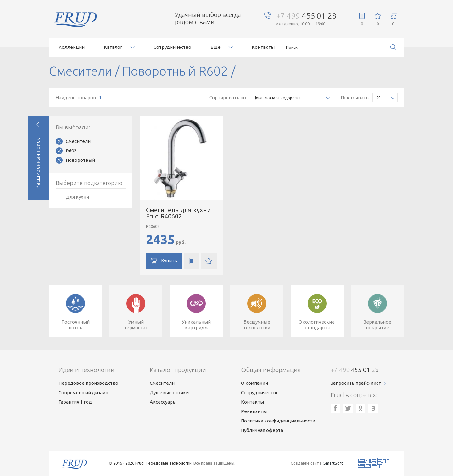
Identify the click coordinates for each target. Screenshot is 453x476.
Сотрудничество (172, 47)
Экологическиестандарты (317, 325)
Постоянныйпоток (75, 325)
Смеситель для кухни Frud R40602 (179, 213)
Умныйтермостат (136, 325)
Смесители (78, 141)
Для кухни (77, 197)
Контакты (263, 47)
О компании (254, 383)
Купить (169, 261)
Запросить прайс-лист (356, 383)
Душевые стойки (169, 392)
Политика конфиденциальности (278, 421)
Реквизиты (254, 411)
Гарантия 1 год (75, 402)
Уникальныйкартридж (196, 325)
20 (387, 98)
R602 (71, 151)
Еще (215, 47)
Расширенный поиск (38, 163)
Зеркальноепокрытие (377, 325)
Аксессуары (163, 402)
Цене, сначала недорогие (293, 98)
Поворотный (80, 160)
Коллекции (72, 47)
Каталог (113, 47)
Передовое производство (88, 383)
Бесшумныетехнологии (257, 325)
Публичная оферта (262, 430)
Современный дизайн (83, 392)
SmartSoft (333, 463)
